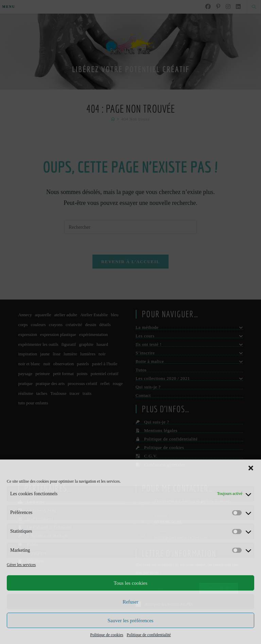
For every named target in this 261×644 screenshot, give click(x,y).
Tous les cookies (131, 583)
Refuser (131, 602)
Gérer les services (21, 565)
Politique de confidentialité (149, 635)
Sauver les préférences (131, 621)
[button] (251, 468)
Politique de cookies (107, 635)
